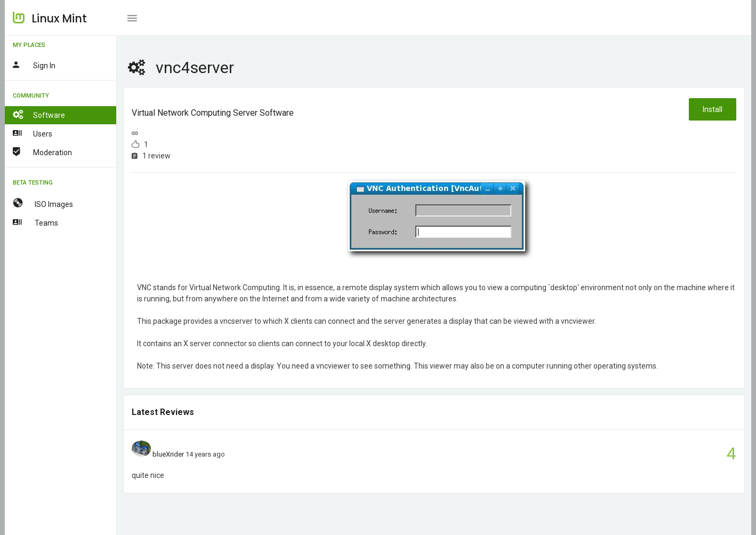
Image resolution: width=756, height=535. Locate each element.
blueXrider (168, 454)
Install (713, 109)
